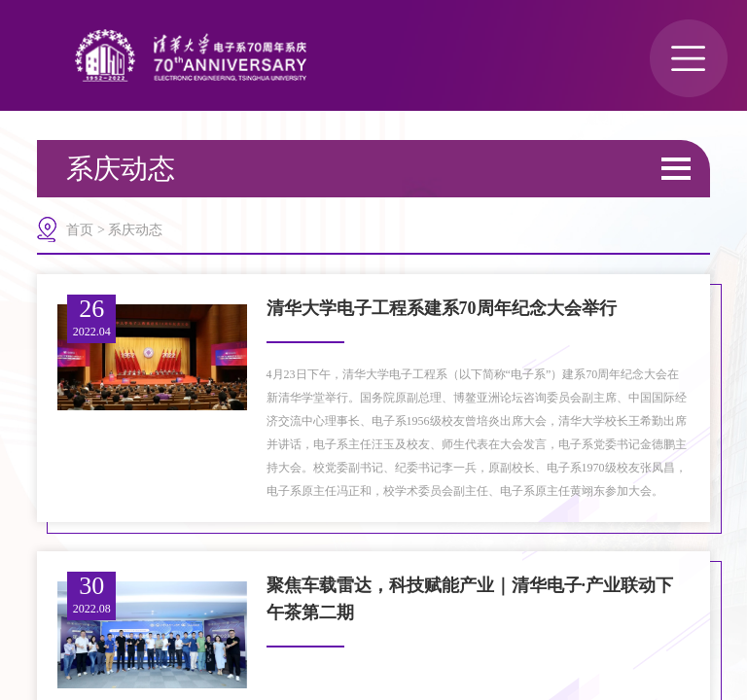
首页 (80, 230)
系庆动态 (135, 230)
